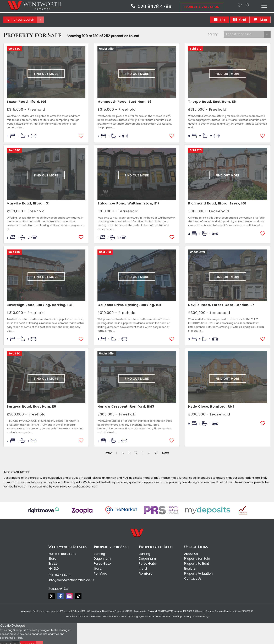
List (220, 20)
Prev (108, 453)
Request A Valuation (202, 7)
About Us (191, 554)
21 (156, 453)
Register (190, 568)
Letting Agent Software (143, 616)
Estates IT (165, 616)
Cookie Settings (202, 616)
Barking (99, 554)
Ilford (98, 568)
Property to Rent (197, 563)
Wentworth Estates (91, 616)
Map (260, 20)
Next (166, 453)
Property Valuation (198, 573)
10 (136, 453)
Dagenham (102, 559)
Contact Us (193, 578)
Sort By (213, 34)
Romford (100, 573)
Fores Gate (102, 563)
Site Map (177, 616)
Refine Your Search (20, 20)
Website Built (109, 616)
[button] (247, 34)
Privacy (188, 616)
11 (142, 453)
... (123, 453)
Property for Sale (197, 559)
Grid (240, 20)
